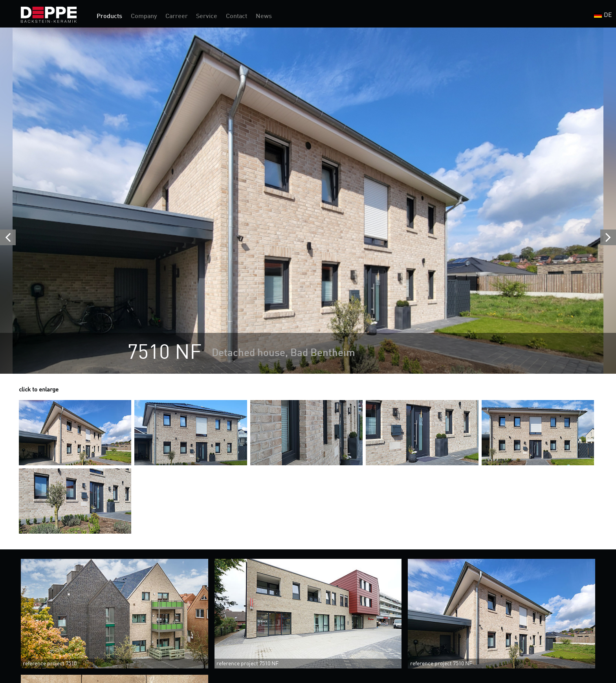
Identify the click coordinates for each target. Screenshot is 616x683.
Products (109, 17)
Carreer (177, 17)
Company (144, 17)
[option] (308, 201)
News (264, 17)
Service (207, 17)
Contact (236, 17)
